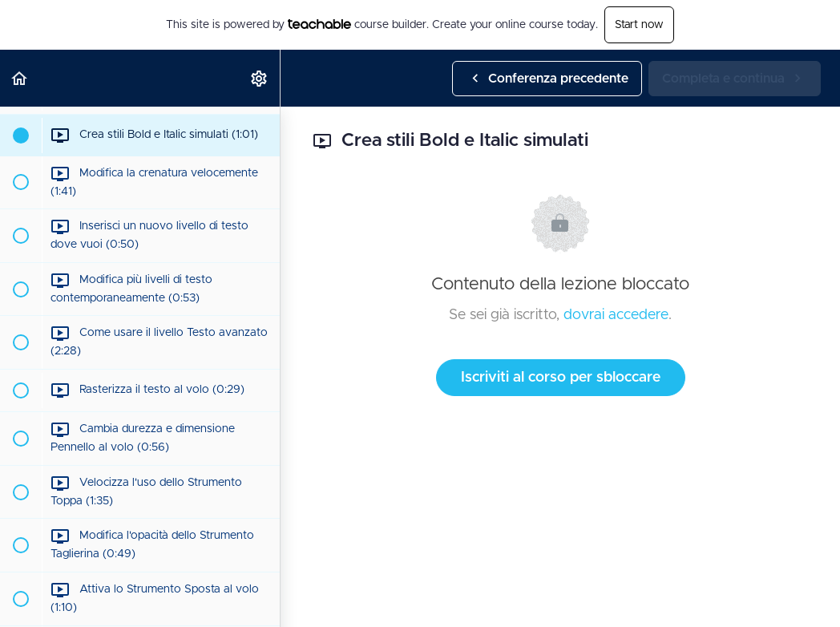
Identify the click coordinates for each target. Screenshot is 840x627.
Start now (639, 25)
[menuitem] (260, 78)
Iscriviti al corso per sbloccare (561, 378)
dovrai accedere (616, 315)
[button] (20, 78)
